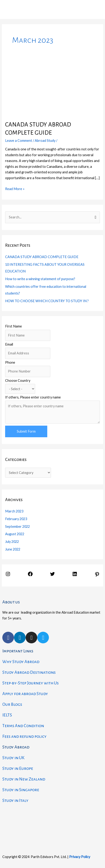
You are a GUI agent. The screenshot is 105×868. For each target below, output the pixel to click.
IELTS (7, 715)
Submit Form (26, 431)
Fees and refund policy (24, 736)
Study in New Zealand (24, 779)
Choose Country (18, 381)
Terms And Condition (23, 726)
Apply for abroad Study (25, 694)
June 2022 (13, 549)
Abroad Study (45, 141)
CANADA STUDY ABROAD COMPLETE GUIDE (42, 257)
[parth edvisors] (52, 826)
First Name (14, 326)
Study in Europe (18, 768)
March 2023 (14, 511)
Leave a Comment (19, 141)
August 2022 (15, 534)
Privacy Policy (80, 857)
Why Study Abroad (21, 662)
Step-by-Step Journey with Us (30, 683)
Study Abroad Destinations (29, 672)
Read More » (15, 188)
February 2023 (16, 519)
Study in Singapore (21, 790)
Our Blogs (12, 704)
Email (9, 344)
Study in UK (13, 758)
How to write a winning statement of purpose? (40, 279)
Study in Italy (15, 800)
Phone (10, 362)
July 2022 (12, 542)
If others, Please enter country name (33, 397)
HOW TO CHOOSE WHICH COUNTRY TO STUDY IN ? (47, 301)
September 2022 (17, 526)
